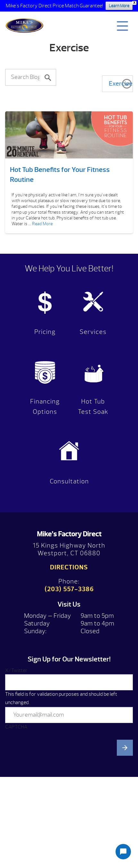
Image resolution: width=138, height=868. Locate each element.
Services (93, 332)
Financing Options (45, 407)
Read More (42, 224)
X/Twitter (16, 670)
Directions (69, 567)
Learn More (119, 6)
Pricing (45, 332)
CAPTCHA (16, 727)
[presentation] (54, 798)
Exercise (121, 84)
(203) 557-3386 (69, 589)
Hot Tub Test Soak (93, 407)
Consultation (69, 481)
